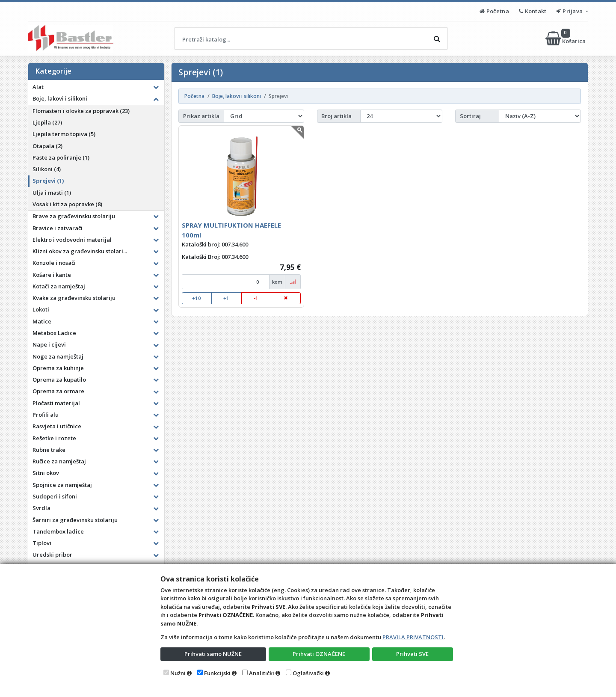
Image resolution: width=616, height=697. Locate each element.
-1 (256, 298)
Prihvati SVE (412, 654)
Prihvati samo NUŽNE (213, 654)
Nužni (178, 673)
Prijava (570, 11)
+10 (197, 298)
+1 (226, 298)
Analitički (262, 673)
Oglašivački (308, 673)
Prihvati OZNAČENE (319, 654)
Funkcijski (217, 673)
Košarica (566, 39)
